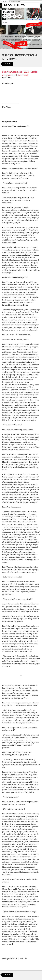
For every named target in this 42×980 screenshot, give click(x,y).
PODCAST (9, 12)
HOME (21, 44)
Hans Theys (7, 78)
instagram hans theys (34, 25)
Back (7, 63)
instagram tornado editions (12, 46)
